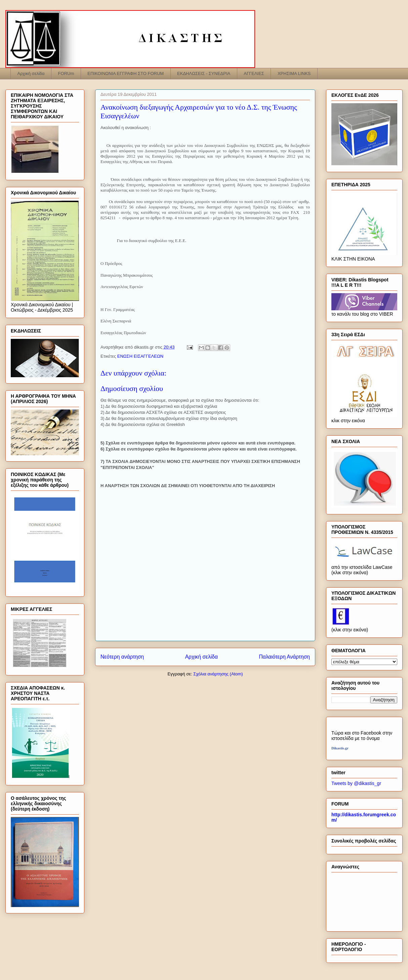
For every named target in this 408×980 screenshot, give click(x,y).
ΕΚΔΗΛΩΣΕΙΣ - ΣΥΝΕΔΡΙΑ (204, 73)
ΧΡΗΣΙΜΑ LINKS (294, 73)
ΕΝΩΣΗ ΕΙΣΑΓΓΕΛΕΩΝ (140, 356)
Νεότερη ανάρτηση (122, 657)
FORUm (66, 73)
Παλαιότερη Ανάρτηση (284, 657)
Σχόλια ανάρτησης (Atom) (218, 674)
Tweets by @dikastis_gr (356, 783)
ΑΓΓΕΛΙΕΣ (254, 73)
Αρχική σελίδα (31, 73)
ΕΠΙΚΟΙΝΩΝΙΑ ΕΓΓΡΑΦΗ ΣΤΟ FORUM (126, 73)
